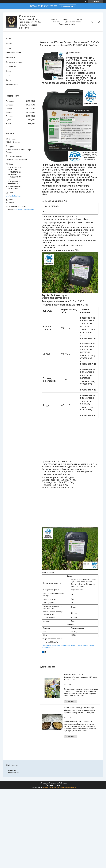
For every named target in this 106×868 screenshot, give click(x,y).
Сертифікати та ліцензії (15, 62)
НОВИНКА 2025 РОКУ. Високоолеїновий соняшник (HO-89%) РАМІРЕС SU (80, 677)
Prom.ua (64, 783)
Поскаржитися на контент (50, 787)
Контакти (56, 22)
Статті (8, 75)
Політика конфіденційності (69, 787)
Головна (54, 20)
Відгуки (9, 80)
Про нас (79, 20)
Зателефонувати (68, 6)
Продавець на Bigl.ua (53, 785)
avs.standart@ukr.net (13, 196)
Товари (65, 20)
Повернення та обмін (67, 24)
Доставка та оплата (73, 22)
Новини (9, 71)
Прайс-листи (10, 57)
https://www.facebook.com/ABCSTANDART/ (24, 210)
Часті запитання (12, 85)
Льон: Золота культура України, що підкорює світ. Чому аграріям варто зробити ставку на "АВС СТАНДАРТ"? (80, 710)
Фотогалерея (11, 66)
